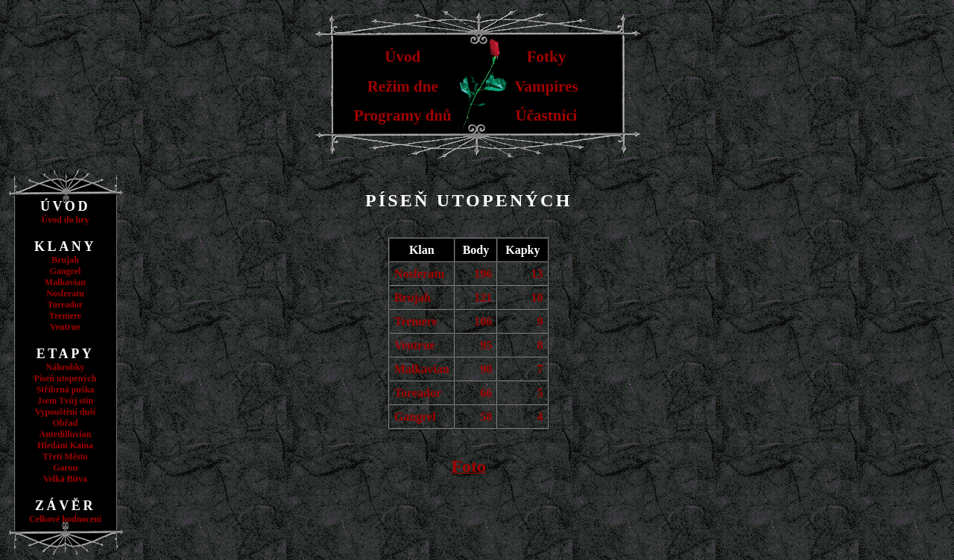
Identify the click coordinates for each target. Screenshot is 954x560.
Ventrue (65, 327)
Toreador (65, 305)
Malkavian (65, 282)
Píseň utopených (66, 378)
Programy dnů (403, 115)
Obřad (65, 423)
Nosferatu (65, 293)
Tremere (65, 316)
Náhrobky (66, 367)
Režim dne (403, 86)
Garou (65, 468)
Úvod (402, 57)
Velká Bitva (65, 479)
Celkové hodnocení (65, 519)
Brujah (65, 260)
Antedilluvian (65, 434)
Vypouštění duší (65, 412)
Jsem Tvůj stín (65, 401)
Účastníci (547, 115)
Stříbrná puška (66, 389)
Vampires (546, 86)
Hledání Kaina (65, 445)
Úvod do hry (65, 220)
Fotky (547, 57)
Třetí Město (65, 456)
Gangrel (66, 271)
